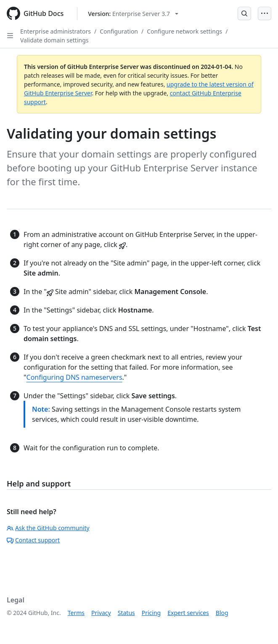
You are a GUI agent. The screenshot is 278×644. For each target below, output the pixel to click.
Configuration (119, 31)
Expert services (188, 613)
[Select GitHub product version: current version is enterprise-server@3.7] (133, 14)
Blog (222, 613)
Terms (76, 613)
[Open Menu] (265, 13)
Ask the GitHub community (48, 528)
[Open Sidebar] (10, 36)
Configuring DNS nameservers (74, 377)
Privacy (101, 613)
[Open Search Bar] (244, 13)
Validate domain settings (54, 40)
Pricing (151, 613)
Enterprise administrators (56, 31)
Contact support (33, 540)
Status (126, 613)
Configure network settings (184, 31)
